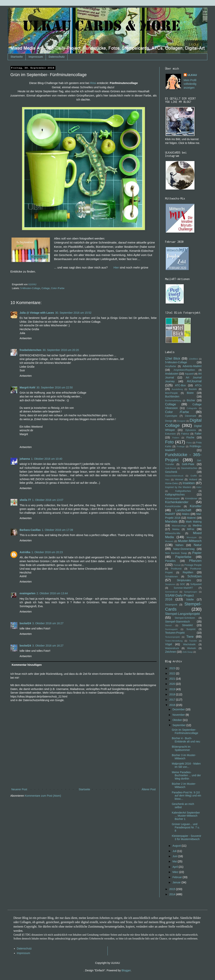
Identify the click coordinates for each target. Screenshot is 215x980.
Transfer (193, 641)
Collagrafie (192, 408)
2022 (173, 673)
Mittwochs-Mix (173, 533)
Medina (197, 525)
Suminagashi (171, 629)
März (176, 872)
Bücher (191, 400)
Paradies (170, 561)
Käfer (199, 487)
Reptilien (188, 572)
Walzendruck (172, 648)
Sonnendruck (171, 592)
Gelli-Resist (171, 468)
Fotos (189, 443)
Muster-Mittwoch (190, 541)
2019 (173, 689)
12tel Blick (173, 359)
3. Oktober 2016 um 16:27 (48, 623)
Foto (169, 442)
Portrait (177, 565)
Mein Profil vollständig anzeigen (190, 84)
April (175, 867)
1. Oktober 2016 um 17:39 (57, 530)
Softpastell (196, 584)
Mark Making (194, 522)
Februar (177, 877)
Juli (175, 851)
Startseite (17, 57)
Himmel (179, 480)
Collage (46, 288)
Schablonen (172, 577)
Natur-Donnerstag (184, 549)
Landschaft (183, 510)
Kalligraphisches (175, 495)
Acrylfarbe (171, 366)
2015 (173, 889)
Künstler (196, 506)
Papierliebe (183, 557)
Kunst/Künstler (173, 506)
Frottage (181, 446)
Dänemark (191, 416)
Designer (181, 421)
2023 (173, 668)
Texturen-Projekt (175, 633)
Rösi (93, 83)
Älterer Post (149, 789)
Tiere (190, 637)
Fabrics (185, 434)
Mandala (171, 522)
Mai (175, 861)
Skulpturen (170, 584)
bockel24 (25, 623)
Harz (167, 480)
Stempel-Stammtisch (177, 622)
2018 (173, 694)
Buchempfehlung (173, 401)
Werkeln (192, 648)
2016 (173, 705)
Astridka (25, 552)
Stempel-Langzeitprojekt (182, 614)
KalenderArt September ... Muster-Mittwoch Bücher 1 (186, 816)
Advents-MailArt (192, 366)
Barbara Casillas (30, 530)
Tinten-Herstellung (174, 641)
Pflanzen (195, 561)
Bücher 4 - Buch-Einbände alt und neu (186, 740)
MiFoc (191, 529)
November (179, 715)
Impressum (36, 57)
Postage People (193, 565)
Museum (169, 541)
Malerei (191, 518)
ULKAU (192, 75)
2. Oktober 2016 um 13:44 (52, 593)
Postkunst (176, 569)
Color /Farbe (58, 288)
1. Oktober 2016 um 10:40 (47, 459)
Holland (193, 480)
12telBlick (193, 359)
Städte (190, 599)
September (179, 725)
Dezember (179, 709)
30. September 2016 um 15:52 (73, 313)
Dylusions (191, 430)
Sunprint (191, 629)
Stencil (168, 625)
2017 (173, 700)
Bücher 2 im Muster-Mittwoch (184, 785)
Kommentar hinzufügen (27, 665)
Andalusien (172, 374)
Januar (177, 882)
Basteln (193, 389)
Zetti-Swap (187, 652)
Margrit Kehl (27, 387)
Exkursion (170, 434)
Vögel (169, 644)
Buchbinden (172, 396)
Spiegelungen (190, 592)
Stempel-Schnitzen (185, 618)
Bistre (190, 393)
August (177, 846)
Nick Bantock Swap (176, 553)
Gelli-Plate (188, 464)
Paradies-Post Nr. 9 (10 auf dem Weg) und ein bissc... (186, 796)
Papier (197, 553)
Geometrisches (189, 468)
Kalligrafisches (183, 491)
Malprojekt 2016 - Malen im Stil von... (186, 765)
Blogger (126, 970)
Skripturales (184, 580)
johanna (25, 459)
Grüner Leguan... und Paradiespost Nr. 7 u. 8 (186, 827)
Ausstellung (177, 389)
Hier (116, 267)
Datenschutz (57, 57)
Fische (190, 437)
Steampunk (171, 605)
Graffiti (194, 476)
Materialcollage (179, 526)
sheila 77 (25, 500)
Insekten (189, 483)
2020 (173, 684)
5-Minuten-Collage (30, 288)
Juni (175, 856)
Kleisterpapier (172, 499)
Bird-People (171, 393)
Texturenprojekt (172, 637)
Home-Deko (172, 483)
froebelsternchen (31, 350)
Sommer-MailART (183, 588)
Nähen (179, 545)
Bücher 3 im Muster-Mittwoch (184, 757)
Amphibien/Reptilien (184, 370)
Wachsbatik (189, 644)
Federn (176, 438)
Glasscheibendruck (174, 476)
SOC (182, 584)
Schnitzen (194, 576)
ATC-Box (180, 385)
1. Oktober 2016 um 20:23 (47, 552)
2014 (173, 894)
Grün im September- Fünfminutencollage (185, 731)
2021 (173, 679)
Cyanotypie (171, 416)
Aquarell (189, 374)
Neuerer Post (19, 789)
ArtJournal (194, 381)
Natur (198, 545)
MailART (170, 514)
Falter (198, 434)
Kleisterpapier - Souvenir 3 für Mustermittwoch (186, 837)
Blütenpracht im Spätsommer (181, 748)
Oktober (178, 720)
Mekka (176, 529)
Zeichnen (171, 652)
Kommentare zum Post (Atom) (43, 796)
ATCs (198, 385)
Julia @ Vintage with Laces (37, 313)
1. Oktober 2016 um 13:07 (48, 500)
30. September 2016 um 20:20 (61, 350)
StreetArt (187, 625)
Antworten (26, 338)
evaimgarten (27, 593)
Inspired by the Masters (178, 487)
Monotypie (192, 537)
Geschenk (171, 472)
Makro (186, 514)
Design (169, 421)
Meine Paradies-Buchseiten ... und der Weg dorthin (186, 776)
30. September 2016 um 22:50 (55, 387)
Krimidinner (191, 499)
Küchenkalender (177, 502)
